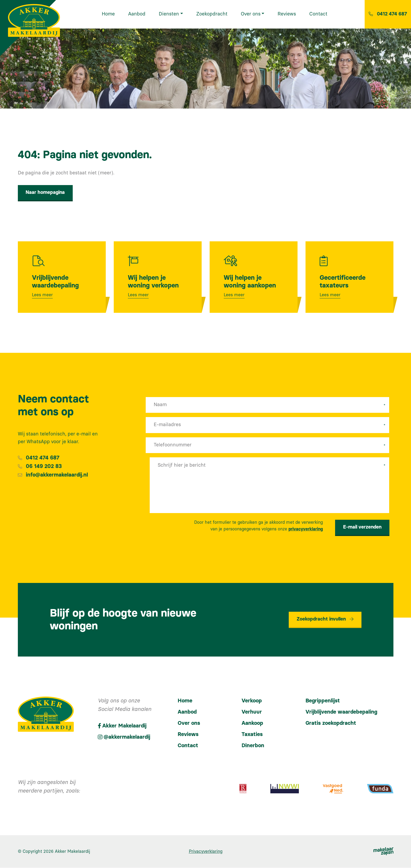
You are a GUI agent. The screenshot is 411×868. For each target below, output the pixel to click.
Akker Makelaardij (72, 852)
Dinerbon (253, 746)
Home (185, 701)
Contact (188, 746)
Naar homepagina (45, 193)
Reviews (188, 735)
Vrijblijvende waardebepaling (341, 712)
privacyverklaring (306, 530)
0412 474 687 (43, 458)
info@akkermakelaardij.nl (57, 475)
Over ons (189, 723)
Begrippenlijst (323, 701)
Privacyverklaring (206, 852)
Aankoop (252, 723)
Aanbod (187, 712)
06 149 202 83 (44, 467)
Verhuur (252, 712)
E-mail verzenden (362, 527)
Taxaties (252, 735)
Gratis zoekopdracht (331, 723)
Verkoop (252, 701)
